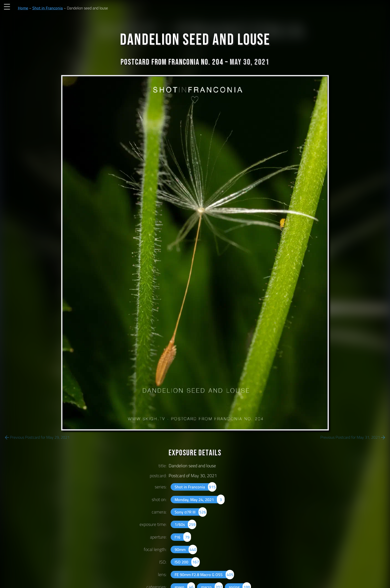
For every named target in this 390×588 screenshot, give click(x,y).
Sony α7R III (191, 512)
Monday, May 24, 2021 (199, 500)
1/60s (185, 524)
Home (23, 8)
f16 (183, 537)
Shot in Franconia (48, 8)
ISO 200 (187, 562)
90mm (186, 549)
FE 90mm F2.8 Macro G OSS (204, 575)
